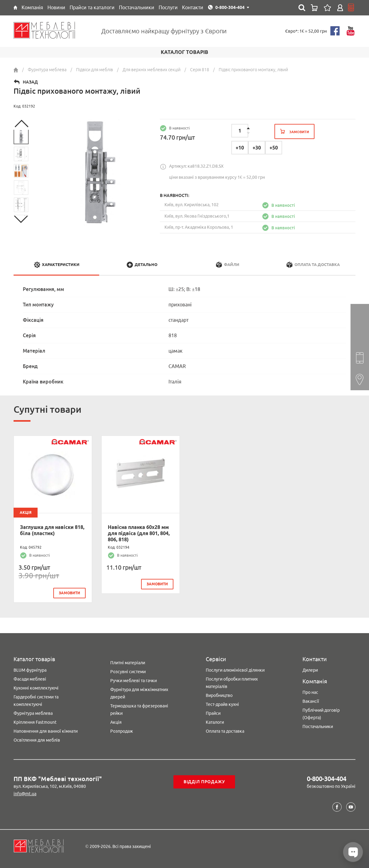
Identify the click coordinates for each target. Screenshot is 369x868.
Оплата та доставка (225, 730)
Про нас (310, 691)
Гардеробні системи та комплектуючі (36, 700)
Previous (21, 124)
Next (21, 219)
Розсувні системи (128, 671)
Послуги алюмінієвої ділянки (235, 669)
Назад (30, 82)
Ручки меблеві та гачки (134, 680)
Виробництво (219, 694)
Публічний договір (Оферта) (321, 713)
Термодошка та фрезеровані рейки (139, 709)
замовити (69, 593)
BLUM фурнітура (30, 669)
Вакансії (311, 700)
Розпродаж (122, 730)
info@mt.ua (25, 793)
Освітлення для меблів (37, 739)
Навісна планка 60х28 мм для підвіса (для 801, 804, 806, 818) (139, 533)
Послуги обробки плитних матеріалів (232, 682)
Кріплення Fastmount (35, 721)
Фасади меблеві (30, 678)
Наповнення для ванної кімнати (46, 730)
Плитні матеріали (128, 662)
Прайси (213, 712)
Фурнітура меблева (33, 712)
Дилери (310, 669)
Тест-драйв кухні (222, 703)
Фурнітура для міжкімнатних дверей (139, 692)
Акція (116, 721)
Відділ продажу (204, 781)
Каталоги (215, 721)
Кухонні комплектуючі (36, 687)
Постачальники (318, 726)
